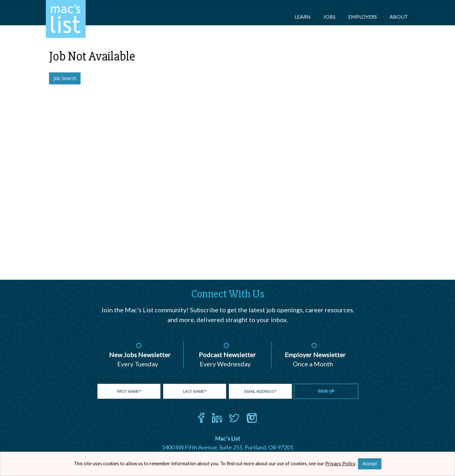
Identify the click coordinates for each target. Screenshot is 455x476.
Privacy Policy (340, 463)
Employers (363, 17)
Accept (370, 464)
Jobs (329, 17)
